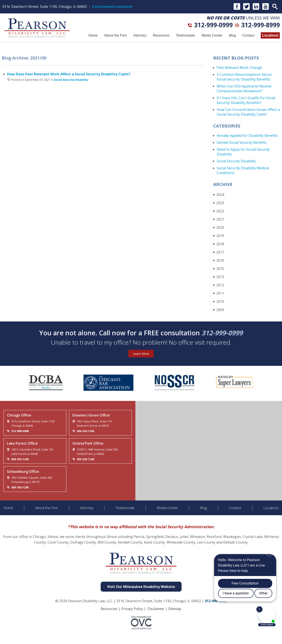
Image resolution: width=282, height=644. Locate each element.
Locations (270, 35)
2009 (219, 310)
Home (93, 35)
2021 (219, 219)
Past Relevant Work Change (239, 68)
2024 (219, 194)
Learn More (141, 354)
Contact (248, 35)
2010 (219, 301)
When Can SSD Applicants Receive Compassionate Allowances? (244, 89)
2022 (219, 211)
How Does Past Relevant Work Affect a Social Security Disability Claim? (69, 74)
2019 (219, 236)
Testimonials (185, 35)
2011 (219, 293)
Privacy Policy (132, 609)
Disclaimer (156, 609)
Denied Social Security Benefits (242, 142)
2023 (219, 203)
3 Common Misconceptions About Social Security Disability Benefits (244, 77)
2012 (219, 285)
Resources (161, 35)
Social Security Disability (71, 80)
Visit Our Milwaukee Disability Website (141, 587)
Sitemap (175, 609)
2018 (219, 244)
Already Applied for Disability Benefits (247, 136)
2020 (219, 227)
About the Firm (116, 35)
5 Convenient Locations (112, 6)
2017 (219, 252)
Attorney (140, 35)
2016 (219, 260)
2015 (219, 269)
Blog (232, 35)
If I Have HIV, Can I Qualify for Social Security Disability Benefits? (246, 100)
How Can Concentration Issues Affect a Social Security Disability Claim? (248, 112)
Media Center (212, 35)
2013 (219, 277)
